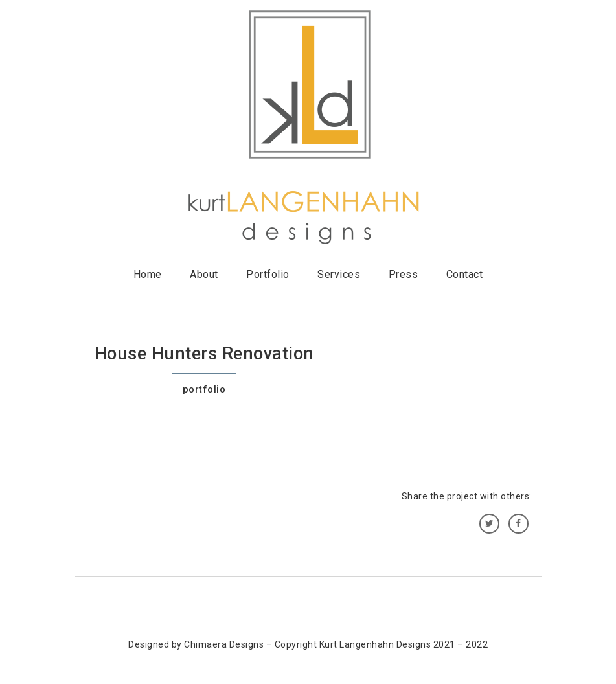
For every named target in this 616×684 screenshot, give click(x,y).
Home (148, 274)
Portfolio (268, 274)
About (204, 274)
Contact (465, 274)
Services (339, 274)
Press (404, 274)
